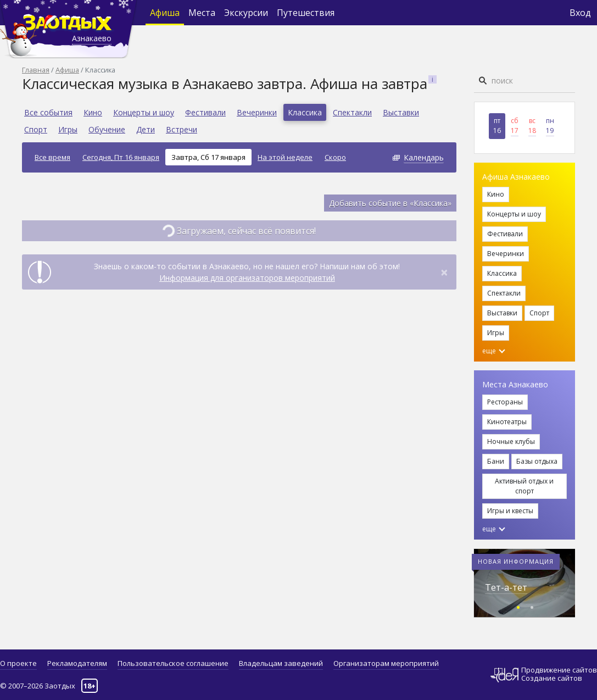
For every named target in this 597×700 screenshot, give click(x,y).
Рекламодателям (77, 663)
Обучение (107, 129)
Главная (36, 70)
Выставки (401, 112)
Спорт (36, 129)
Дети (146, 129)
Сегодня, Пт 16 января (121, 157)
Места (202, 13)
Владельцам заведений (281, 663)
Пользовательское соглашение (173, 663)
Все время (52, 157)
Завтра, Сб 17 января (208, 157)
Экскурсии (246, 13)
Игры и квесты (510, 511)
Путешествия (306, 13)
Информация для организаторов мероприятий (247, 278)
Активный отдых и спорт (524, 486)
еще (494, 351)
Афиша (165, 13)
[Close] (444, 272)
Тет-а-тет (506, 587)
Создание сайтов (552, 678)
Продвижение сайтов (559, 670)
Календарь (424, 157)
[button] (518, 606)
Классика (305, 112)
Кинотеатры (507, 422)
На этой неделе (285, 157)
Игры (68, 129)
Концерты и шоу (144, 112)
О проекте (18, 663)
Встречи (182, 129)
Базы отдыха (537, 461)
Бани (496, 461)
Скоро (335, 157)
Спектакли (352, 112)
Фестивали (205, 112)
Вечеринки (257, 112)
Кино (93, 112)
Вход (580, 13)
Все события (48, 112)
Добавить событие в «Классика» (390, 203)
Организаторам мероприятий (386, 663)
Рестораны (505, 402)
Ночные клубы (511, 441)
